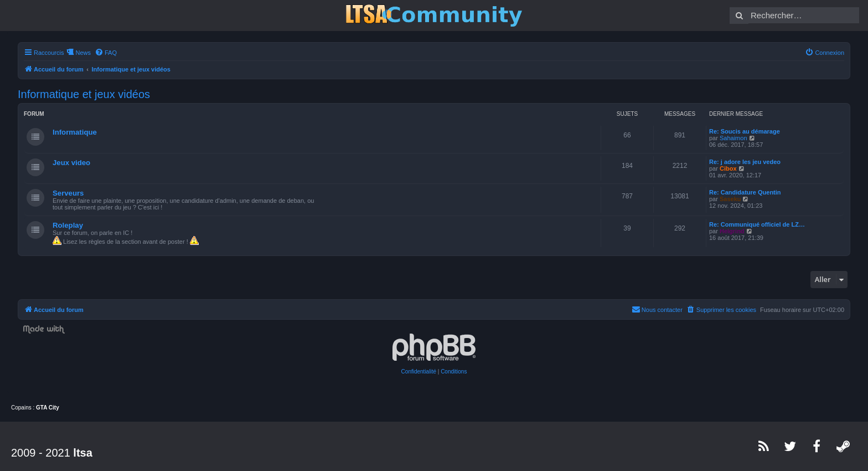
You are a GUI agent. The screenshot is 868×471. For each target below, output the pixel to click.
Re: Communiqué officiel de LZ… (757, 224)
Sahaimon (733, 138)
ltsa (82, 453)
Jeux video (71, 163)
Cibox (728, 168)
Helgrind (732, 231)
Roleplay (68, 225)
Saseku (730, 199)
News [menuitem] (83, 53)
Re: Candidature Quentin (745, 192)
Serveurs (68, 193)
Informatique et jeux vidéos (84, 94)
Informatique (75, 132)
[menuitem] (106, 53)
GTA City (48, 408)
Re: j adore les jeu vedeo (745, 162)
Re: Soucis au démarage (745, 131)
